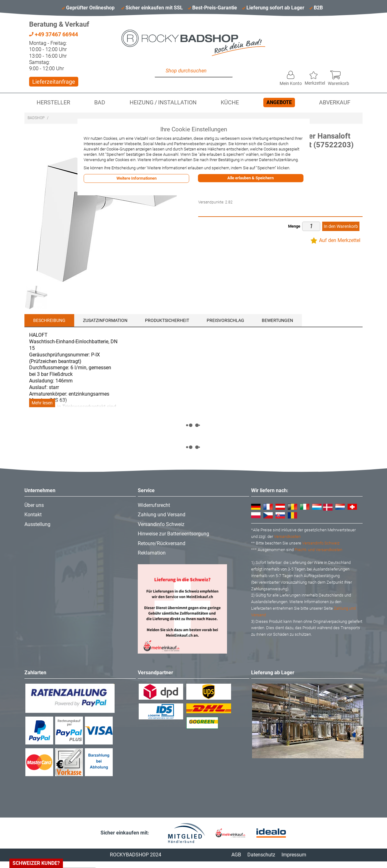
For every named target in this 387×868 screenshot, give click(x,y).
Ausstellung (37, 524)
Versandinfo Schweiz (161, 524)
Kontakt (33, 515)
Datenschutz (261, 855)
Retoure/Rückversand (162, 543)
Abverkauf (335, 103)
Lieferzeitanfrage (54, 82)
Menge (294, 226)
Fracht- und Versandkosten (318, 550)
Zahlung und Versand (162, 515)
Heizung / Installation (163, 103)
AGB (236, 855)
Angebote (279, 102)
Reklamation (152, 553)
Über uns (34, 505)
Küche (230, 103)
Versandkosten (287, 537)
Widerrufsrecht (154, 505)
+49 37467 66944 (54, 34)
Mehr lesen (42, 403)
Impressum (294, 855)
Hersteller (53, 103)
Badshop (36, 118)
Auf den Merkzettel (340, 240)
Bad (100, 103)
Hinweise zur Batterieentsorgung (173, 534)
